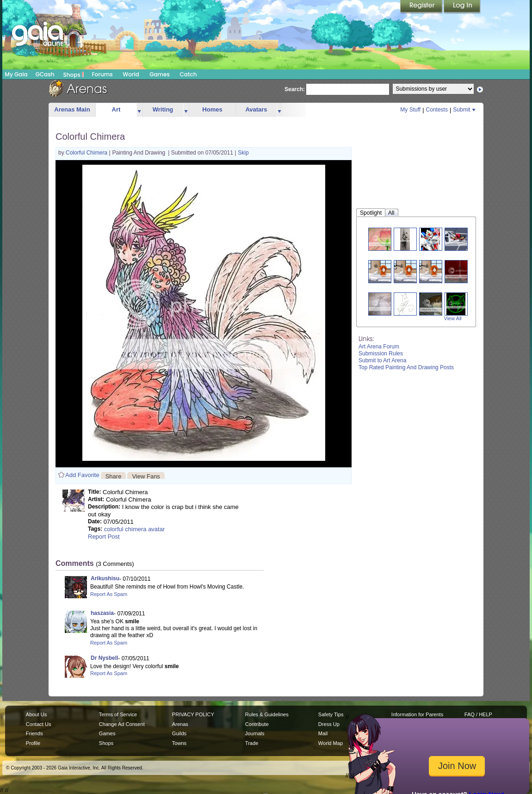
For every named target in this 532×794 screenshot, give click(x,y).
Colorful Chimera (87, 153)
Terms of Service (118, 714)
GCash (45, 74)
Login (462, 7)
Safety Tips (331, 714)
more (139, 110)
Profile (33, 743)
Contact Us (39, 724)
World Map (331, 743)
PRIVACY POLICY (193, 714)
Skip (243, 153)
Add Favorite (82, 475)
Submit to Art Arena (382, 360)
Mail (323, 733)
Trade (252, 743)
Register (422, 7)
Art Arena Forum (379, 347)
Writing (163, 109)
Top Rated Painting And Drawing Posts (406, 367)
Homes (212, 109)
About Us (36, 714)
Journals (255, 733)
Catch (189, 74)
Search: (295, 89)
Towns (179, 743)
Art (116, 109)
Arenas (180, 724)
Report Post (104, 537)
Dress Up (329, 724)
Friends (34, 733)
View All (453, 318)
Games (160, 74)
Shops (74, 74)
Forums (102, 74)
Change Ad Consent (122, 724)
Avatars (256, 109)
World (131, 74)
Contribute (257, 724)
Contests (437, 110)
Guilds (179, 733)
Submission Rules (381, 354)
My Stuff (410, 110)
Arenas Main (72, 109)
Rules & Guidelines (267, 714)
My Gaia (16, 74)
